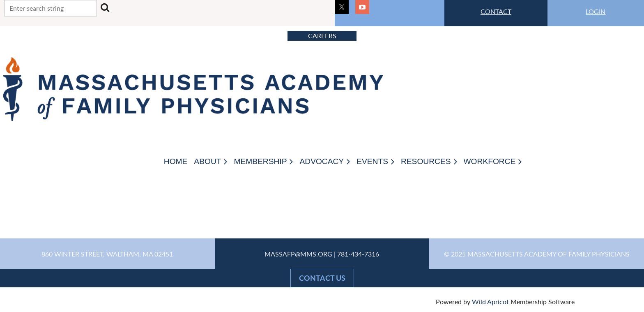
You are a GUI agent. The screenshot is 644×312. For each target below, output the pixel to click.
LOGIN (596, 11)
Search (105, 7)
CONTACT (496, 11)
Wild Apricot (490, 302)
